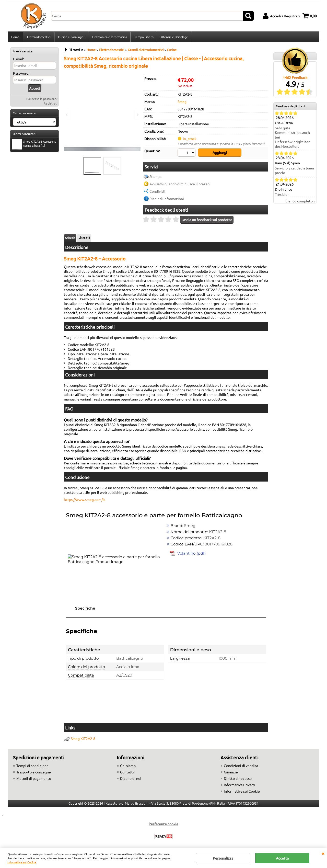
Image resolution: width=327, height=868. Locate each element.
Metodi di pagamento (34, 779)
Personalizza (223, 858)
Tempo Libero (143, 38)
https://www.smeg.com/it (85, 500)
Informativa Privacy (239, 786)
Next (137, 115)
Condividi (157, 192)
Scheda (70, 239)
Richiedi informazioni (167, 200)
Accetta (282, 858)
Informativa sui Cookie (22, 862)
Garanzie (231, 773)
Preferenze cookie (163, 825)
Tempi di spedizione (32, 767)
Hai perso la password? (42, 100)
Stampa (155, 177)
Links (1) (84, 238)
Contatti (127, 773)
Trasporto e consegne (34, 773)
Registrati (51, 105)
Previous (67, 115)
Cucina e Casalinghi (71, 38)
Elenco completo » (300, 203)
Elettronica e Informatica (109, 38)
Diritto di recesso (238, 779)
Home (15, 38)
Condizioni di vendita (241, 767)
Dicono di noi (131, 779)
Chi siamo (128, 767)
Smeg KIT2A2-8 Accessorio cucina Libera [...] (34, 146)
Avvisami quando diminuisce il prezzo (179, 185)
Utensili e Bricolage (174, 38)
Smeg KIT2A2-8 (83, 739)
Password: (21, 75)
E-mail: (18, 60)
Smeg (182, 103)
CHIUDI (323, 853)
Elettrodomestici (39, 38)
